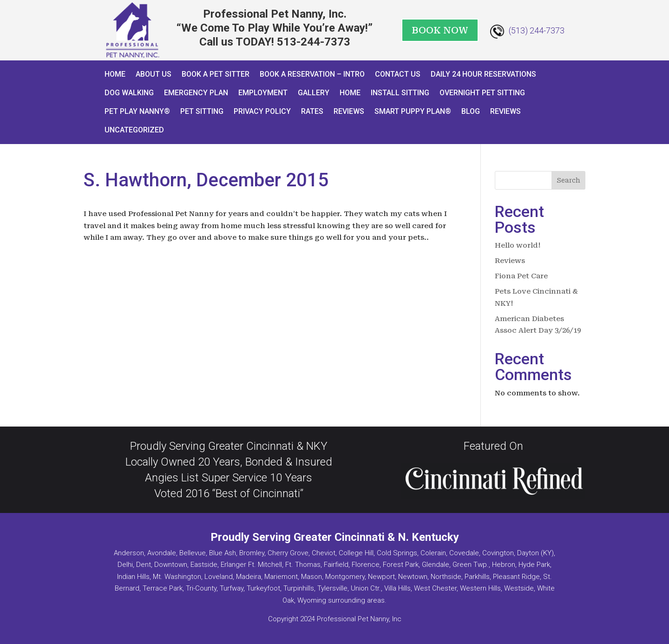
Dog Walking (129, 93)
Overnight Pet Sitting (482, 93)
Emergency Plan (196, 93)
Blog (471, 111)
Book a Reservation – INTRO (312, 74)
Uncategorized (134, 130)
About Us (154, 74)
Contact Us (398, 74)
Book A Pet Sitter (216, 74)
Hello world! (518, 245)
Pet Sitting (202, 111)
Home (115, 74)
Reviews (349, 111)
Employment (263, 93)
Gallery (314, 93)
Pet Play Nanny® (137, 111)
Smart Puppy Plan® (413, 111)
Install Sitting (400, 93)
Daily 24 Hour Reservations (483, 74)
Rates (312, 111)
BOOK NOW (440, 30)
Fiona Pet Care (521, 276)
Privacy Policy (262, 111)
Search (568, 180)
